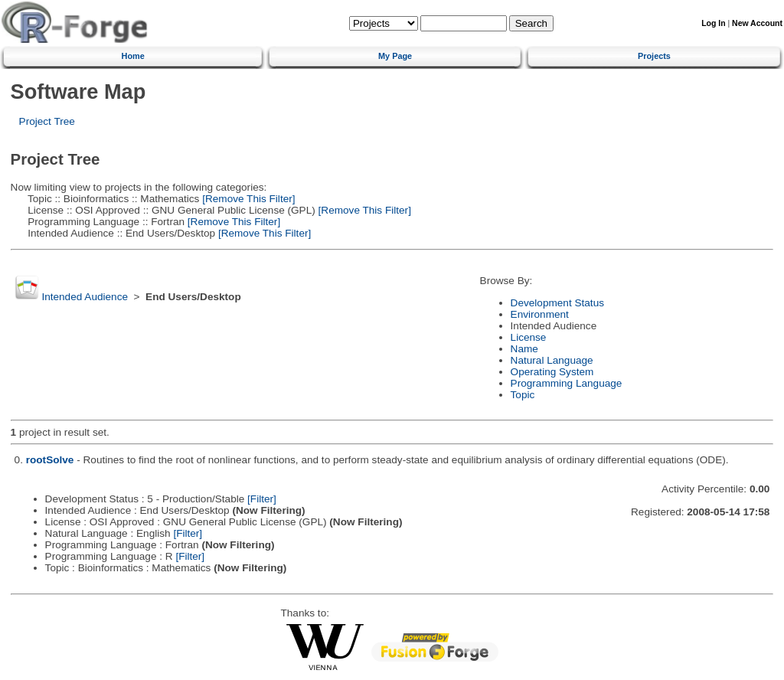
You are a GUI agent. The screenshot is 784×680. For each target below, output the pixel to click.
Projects (654, 56)
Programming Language (567, 383)
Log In (713, 23)
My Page (395, 56)
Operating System (552, 372)
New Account (757, 23)
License (529, 337)
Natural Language (552, 360)
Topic (523, 395)
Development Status (557, 303)
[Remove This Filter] (247, 199)
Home (133, 56)
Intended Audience (85, 297)
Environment (540, 314)
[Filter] (262, 499)
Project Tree (47, 121)
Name (524, 349)
